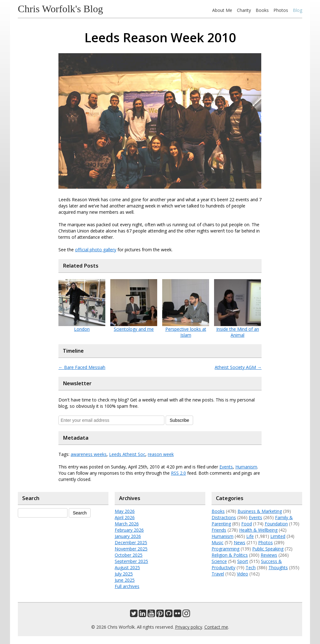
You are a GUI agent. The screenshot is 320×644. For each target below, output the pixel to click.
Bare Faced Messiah (82, 367)
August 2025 (127, 567)
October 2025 (129, 555)
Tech (251, 567)
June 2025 (125, 580)
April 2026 (125, 517)
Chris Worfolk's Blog (60, 9)
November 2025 (131, 549)
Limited (278, 536)
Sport (243, 561)
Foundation (276, 524)
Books (262, 10)
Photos (281, 10)
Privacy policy (189, 627)
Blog (297, 10)
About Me (222, 10)
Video (242, 574)
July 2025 (124, 574)
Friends (219, 530)
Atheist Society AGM (238, 367)
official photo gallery (96, 250)
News (240, 542)
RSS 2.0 (178, 473)
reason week (161, 454)
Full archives (127, 586)
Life (250, 536)
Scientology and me (134, 329)
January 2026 (128, 536)
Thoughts (278, 567)
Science (219, 561)
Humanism (246, 467)
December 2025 (131, 542)
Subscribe (179, 420)
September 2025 (131, 561)
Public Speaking (268, 549)
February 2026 (129, 530)
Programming (225, 549)
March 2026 (127, 524)
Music (217, 542)
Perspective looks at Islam (186, 332)
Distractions (224, 517)
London (82, 329)
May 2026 (125, 511)
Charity (244, 10)
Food (247, 524)
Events (226, 467)
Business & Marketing (260, 511)
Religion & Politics (230, 555)
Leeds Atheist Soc (127, 454)
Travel (218, 574)
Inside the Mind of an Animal (238, 332)
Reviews (269, 555)
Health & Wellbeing (258, 530)
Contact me (216, 627)
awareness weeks (89, 454)
